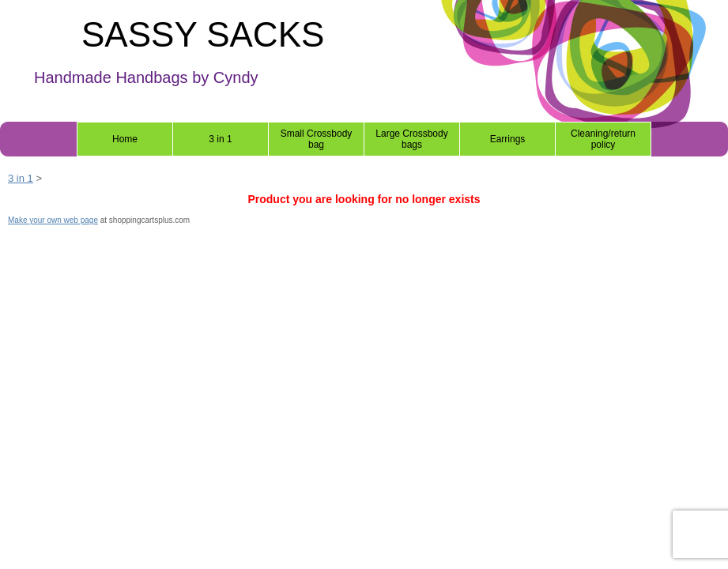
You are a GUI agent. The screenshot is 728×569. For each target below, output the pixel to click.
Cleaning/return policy (603, 139)
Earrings (508, 139)
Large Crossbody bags (411, 139)
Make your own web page (53, 220)
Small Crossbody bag (317, 139)
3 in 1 (220, 139)
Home (125, 139)
